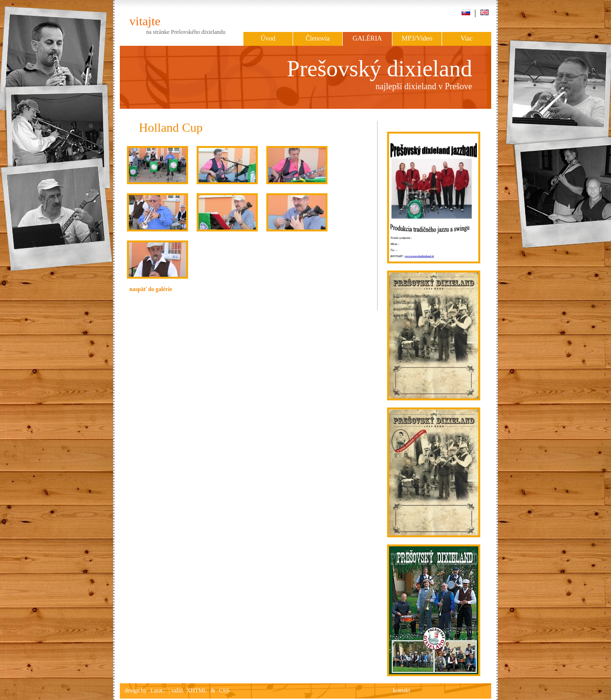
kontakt (401, 690)
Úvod (268, 38)
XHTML (197, 690)
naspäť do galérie (151, 289)
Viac (467, 38)
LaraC (158, 690)
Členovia (318, 38)
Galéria (367, 38)
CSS (224, 690)
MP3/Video (417, 38)
